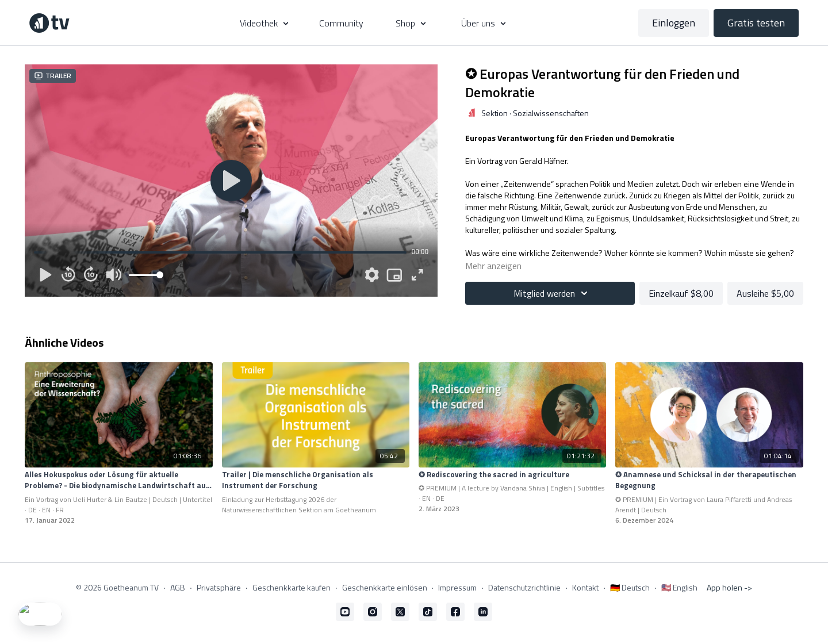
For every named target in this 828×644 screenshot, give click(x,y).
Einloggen (674, 23)
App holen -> (729, 587)
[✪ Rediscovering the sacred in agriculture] (512, 475)
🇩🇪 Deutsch (630, 587)
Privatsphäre (219, 587)
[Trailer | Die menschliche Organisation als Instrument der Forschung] (316, 480)
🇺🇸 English (679, 587)
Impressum (457, 587)
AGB (178, 587)
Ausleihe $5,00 (765, 293)
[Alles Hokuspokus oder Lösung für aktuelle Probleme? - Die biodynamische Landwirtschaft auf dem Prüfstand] (118, 480)
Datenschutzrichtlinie (524, 587)
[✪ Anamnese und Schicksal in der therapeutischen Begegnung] (709, 480)
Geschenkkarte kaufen (292, 587)
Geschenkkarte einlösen (385, 587)
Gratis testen (756, 23)
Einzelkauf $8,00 (681, 293)
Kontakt (585, 587)
